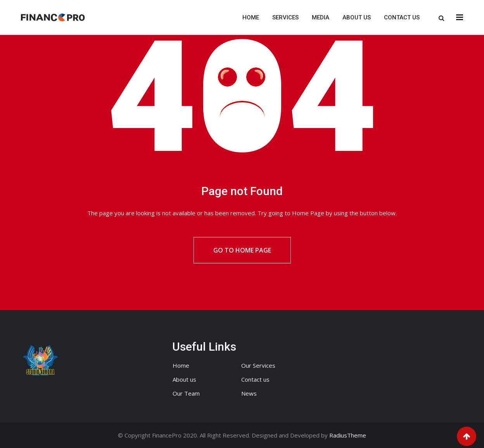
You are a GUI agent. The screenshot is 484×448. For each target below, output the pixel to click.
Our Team (186, 393)
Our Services (258, 365)
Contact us (402, 17)
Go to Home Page (242, 250)
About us (357, 17)
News (249, 393)
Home (251, 17)
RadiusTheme (348, 435)
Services (285, 17)
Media (321, 17)
